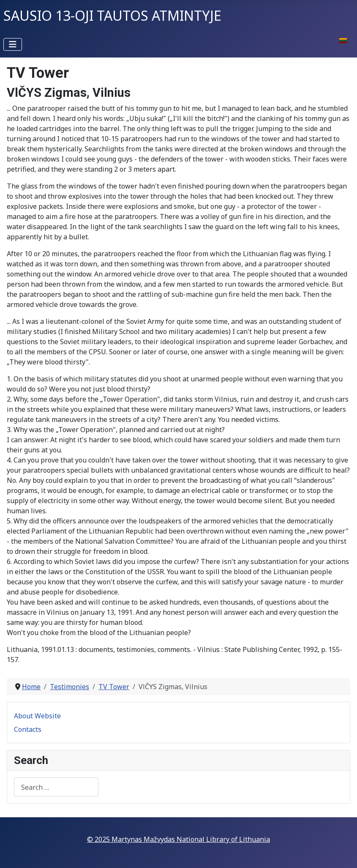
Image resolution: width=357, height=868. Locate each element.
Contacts (28, 729)
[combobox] (56, 787)
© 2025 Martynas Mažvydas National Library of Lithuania (178, 839)
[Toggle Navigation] (13, 44)
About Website (37, 716)
